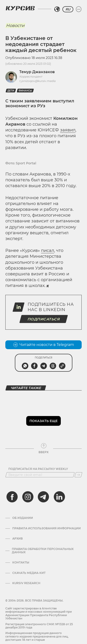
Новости (15, 26)
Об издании (23, 518)
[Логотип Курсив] (20, 8)
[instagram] (28, 497)
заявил (68, 130)
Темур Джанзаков (37, 72)
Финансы (25, 91)
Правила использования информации (47, 528)
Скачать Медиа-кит (29, 573)
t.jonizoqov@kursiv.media (37, 81)
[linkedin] (59, 497)
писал (48, 250)
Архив (18, 539)
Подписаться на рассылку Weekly (38, 469)
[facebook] (12, 497)
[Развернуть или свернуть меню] (79, 9)
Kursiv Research (26, 583)
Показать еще (43, 421)
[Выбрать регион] (57, 9)
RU (68, 9)
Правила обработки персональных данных (43, 551)
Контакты (21, 563)
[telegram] (43, 497)
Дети (11, 91)
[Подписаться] (78, 475)
